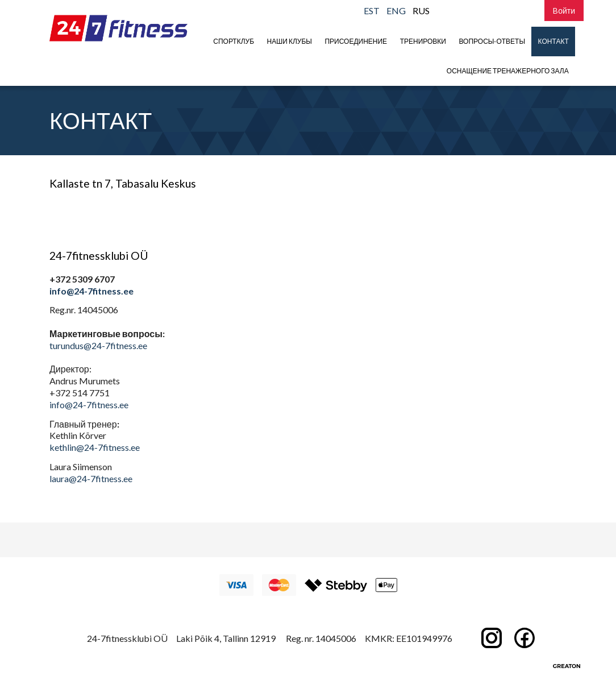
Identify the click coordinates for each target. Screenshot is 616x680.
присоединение (356, 41)
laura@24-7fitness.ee (91, 478)
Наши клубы (290, 41)
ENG (396, 11)
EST (372, 11)
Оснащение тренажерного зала (508, 71)
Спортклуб (234, 41)
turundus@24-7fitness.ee (98, 345)
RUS (421, 11)
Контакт (553, 41)
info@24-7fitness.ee (91, 291)
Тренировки (423, 41)
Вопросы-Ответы (492, 41)
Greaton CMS (567, 666)
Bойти (564, 11)
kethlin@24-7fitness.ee (95, 447)
